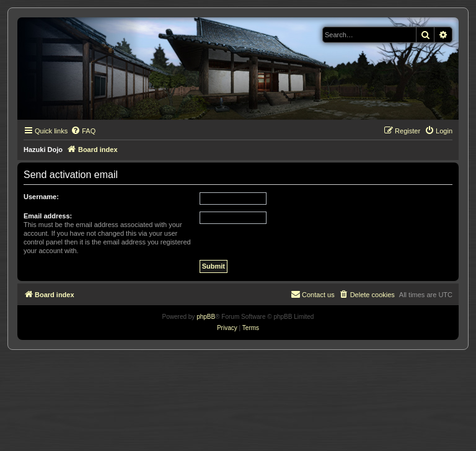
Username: (41, 197)
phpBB (206, 317)
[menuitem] (83, 131)
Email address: (48, 216)
